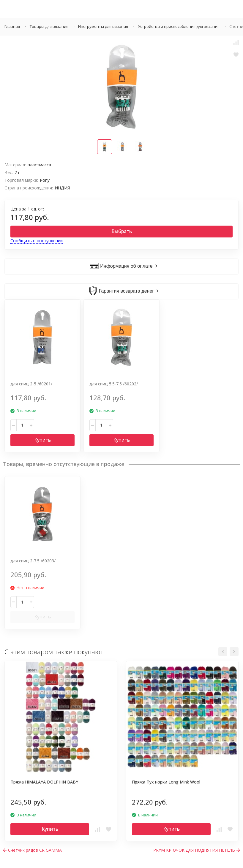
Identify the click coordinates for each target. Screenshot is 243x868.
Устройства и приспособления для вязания (179, 26)
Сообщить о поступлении (37, 241)
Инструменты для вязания (103, 26)
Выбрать (122, 231)
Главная (12, 26)
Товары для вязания (49, 26)
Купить (42, 440)
